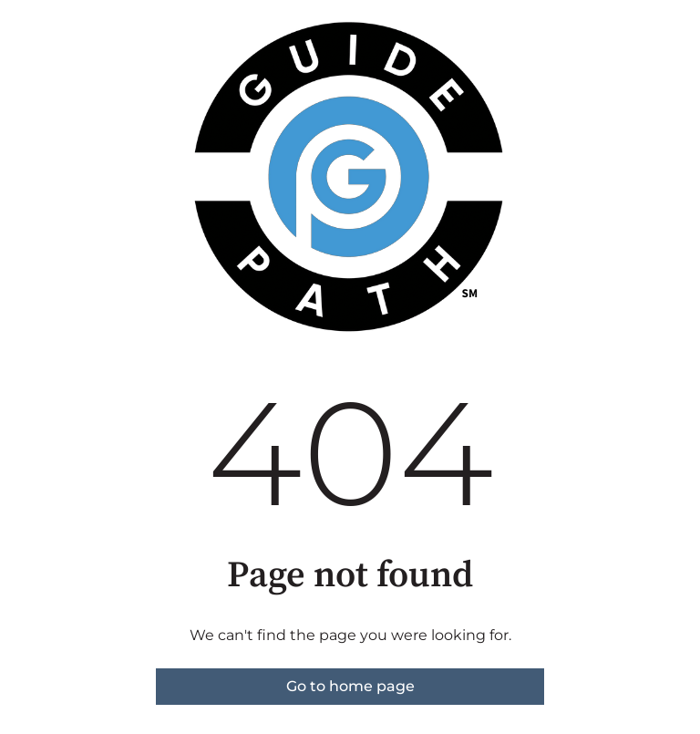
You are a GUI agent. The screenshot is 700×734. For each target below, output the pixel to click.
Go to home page (350, 686)
